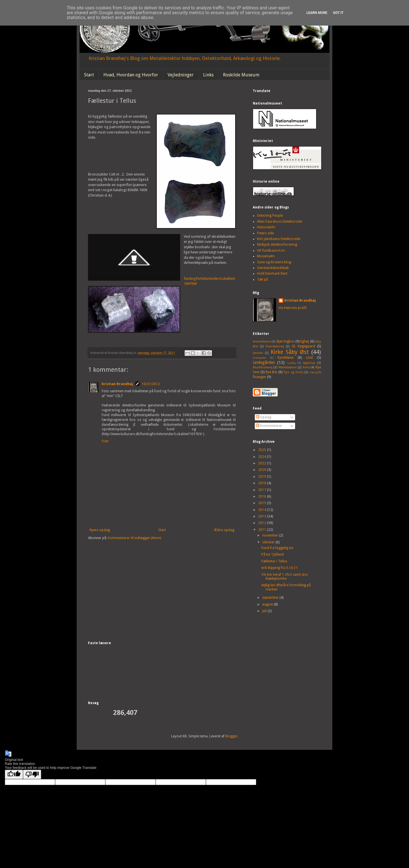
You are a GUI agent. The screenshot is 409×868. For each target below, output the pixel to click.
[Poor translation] (32, 774)
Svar (105, 441)
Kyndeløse (285, 358)
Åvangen (259, 377)
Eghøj (305, 341)
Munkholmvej (263, 367)
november (271, 535)
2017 (263, 490)
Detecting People (270, 216)
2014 (263, 510)
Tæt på (262, 279)
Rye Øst (272, 372)
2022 (263, 463)
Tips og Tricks (294, 372)
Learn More (317, 13)
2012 (263, 523)
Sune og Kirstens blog (274, 262)
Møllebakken (288, 367)
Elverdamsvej (275, 346)
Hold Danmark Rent (272, 274)
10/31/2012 (151, 384)
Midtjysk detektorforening (277, 245)
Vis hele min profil (293, 308)
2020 (263, 470)
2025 (263, 450)
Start (89, 75)
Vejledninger (181, 75)
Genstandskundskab (273, 268)
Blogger (231, 736)
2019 (263, 477)
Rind (306, 367)
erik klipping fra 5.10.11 (280, 568)
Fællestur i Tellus (274, 561)
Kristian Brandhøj (117, 384)
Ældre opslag (224, 530)
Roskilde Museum (241, 75)
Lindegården (264, 362)
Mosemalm (266, 256)
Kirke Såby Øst (290, 352)
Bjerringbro (286, 341)
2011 (263, 530)
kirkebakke (259, 358)
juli (265, 611)
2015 (263, 503)
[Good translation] (14, 774)
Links (208, 75)
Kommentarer (269, 426)
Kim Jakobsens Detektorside (279, 239)
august (268, 604)
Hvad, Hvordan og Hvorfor (131, 75)
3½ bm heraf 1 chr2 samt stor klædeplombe (285, 577)
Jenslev (258, 353)
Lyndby (292, 363)
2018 (263, 483)
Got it (338, 13)
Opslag (264, 417)
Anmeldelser (262, 342)
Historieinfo (266, 227)
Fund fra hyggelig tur (277, 548)
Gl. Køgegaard (303, 346)
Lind (309, 358)
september (271, 598)
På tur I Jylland (273, 554)
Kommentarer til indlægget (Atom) (134, 538)
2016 (263, 496)
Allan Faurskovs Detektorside (280, 222)
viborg (313, 372)
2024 (263, 457)
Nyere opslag (100, 530)
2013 (263, 516)
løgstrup (309, 363)
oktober (269, 542)
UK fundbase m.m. (271, 251)
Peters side (265, 233)
